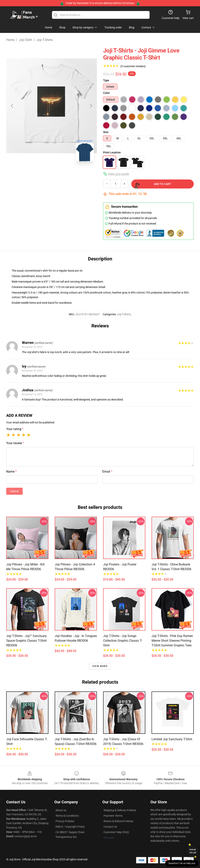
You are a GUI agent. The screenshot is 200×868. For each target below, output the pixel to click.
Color (106, 93)
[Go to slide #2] (52, 173)
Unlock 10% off (193, 851)
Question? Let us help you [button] (182, 863)
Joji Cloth (25, 40)
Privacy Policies (65, 821)
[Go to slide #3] (72, 173)
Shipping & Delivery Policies (120, 810)
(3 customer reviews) (133, 66)
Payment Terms (113, 816)
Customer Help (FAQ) (116, 832)
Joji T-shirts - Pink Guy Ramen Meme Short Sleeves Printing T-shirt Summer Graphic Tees (172, 641)
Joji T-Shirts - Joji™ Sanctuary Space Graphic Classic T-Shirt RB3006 (26, 641)
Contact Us (110, 827)
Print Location (112, 152)
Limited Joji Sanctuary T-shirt (172, 739)
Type (106, 80)
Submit (14, 491)
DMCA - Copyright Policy (70, 827)
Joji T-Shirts (45, 40)
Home (10, 40)
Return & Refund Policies (118, 821)
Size (106, 132)
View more (100, 666)
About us (61, 810)
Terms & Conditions (67, 816)
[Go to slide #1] (31, 173)
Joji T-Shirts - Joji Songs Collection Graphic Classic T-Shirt (123, 641)
